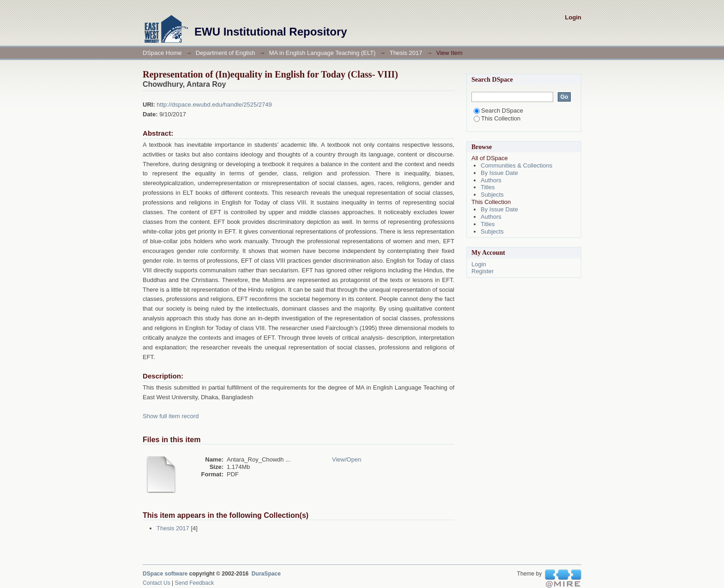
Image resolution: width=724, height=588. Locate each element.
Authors (491, 180)
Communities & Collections (516, 165)
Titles (488, 187)
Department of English (226, 53)
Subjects (492, 195)
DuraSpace (266, 574)
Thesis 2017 (406, 53)
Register (483, 271)
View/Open (347, 459)
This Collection (497, 118)
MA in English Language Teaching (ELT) (323, 53)
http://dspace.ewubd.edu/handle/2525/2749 (214, 105)
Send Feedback (195, 583)
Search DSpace (498, 111)
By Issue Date (499, 173)
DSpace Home (162, 53)
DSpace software (165, 574)
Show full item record (171, 416)
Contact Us (157, 583)
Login (573, 17)
